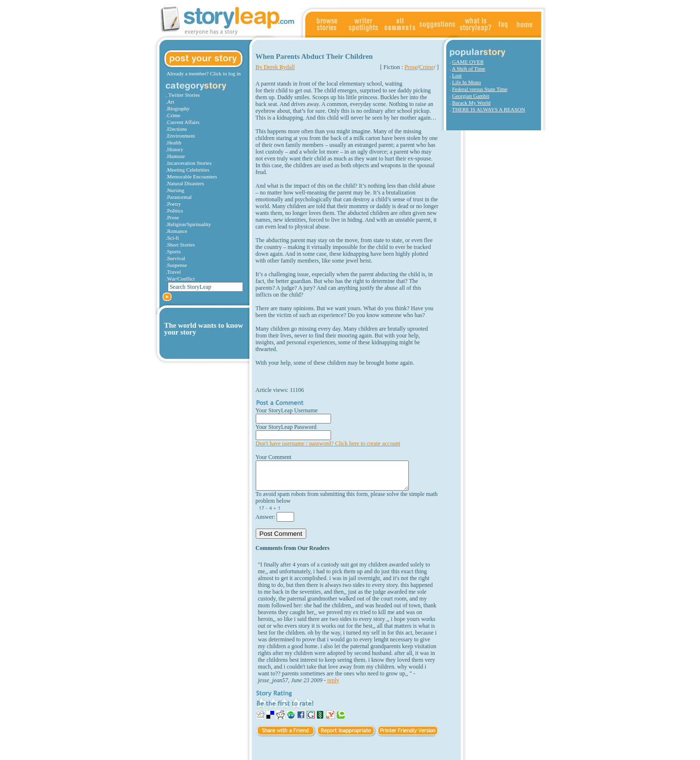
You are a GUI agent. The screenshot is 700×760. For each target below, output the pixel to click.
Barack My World (471, 103)
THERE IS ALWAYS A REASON (489, 109)
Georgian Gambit (471, 96)
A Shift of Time (468, 69)
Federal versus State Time (480, 89)
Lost (457, 75)
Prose (411, 67)
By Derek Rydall (275, 67)
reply (333, 680)
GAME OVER (468, 62)
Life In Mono (466, 82)
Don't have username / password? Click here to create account (328, 443)
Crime (426, 67)
